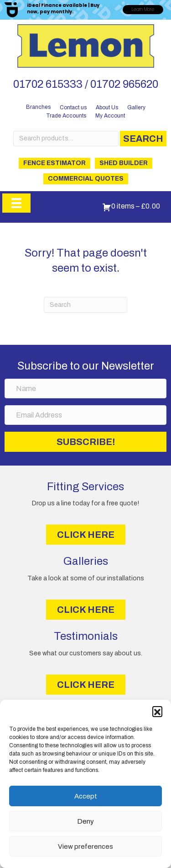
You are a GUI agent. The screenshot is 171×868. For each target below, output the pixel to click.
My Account (110, 116)
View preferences (85, 847)
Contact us (73, 107)
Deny (85, 821)
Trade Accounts (66, 116)
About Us (107, 107)
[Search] (85, 305)
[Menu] (16, 203)
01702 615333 (48, 84)
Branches (38, 107)
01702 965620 (124, 84)
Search (143, 139)
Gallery (136, 107)
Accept (86, 796)
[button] (157, 711)
